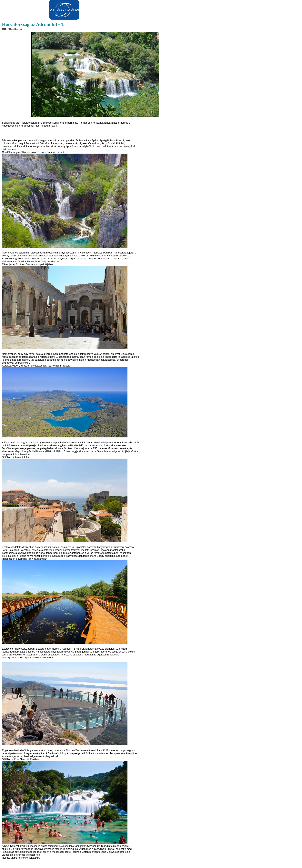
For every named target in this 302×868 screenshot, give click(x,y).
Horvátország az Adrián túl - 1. (33, 24)
